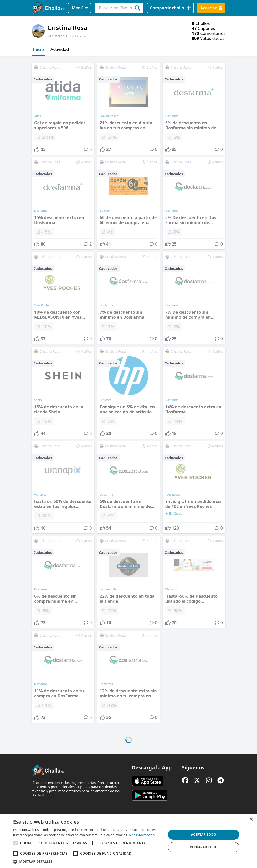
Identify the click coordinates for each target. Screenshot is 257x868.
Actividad (60, 49)
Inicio (38, 49)
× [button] (251, 819)
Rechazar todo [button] (204, 847)
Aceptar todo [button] (204, 834)
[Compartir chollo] (170, 8)
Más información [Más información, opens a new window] (142, 835)
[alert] (128, 841)
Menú (80, 8)
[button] (87, 861)
